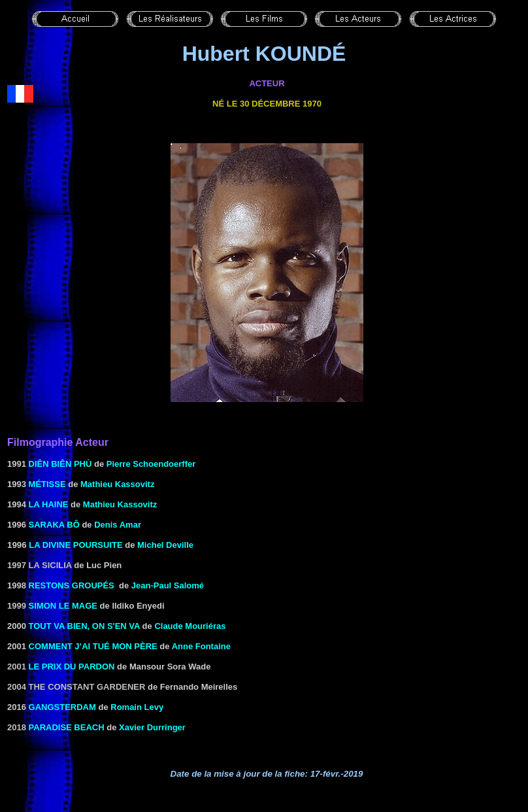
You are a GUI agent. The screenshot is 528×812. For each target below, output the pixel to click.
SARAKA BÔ (54, 525)
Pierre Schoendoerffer (151, 464)
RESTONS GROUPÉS (72, 585)
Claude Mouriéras (190, 626)
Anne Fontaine (201, 646)
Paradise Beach (67, 727)
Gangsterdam (62, 707)
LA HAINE (49, 504)
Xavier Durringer (152, 727)
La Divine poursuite (75, 545)
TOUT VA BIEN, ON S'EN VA (84, 626)
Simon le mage (63, 606)
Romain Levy (137, 707)
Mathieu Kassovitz (117, 484)
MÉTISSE (47, 484)
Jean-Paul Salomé (168, 585)
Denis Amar (118, 525)
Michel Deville (165, 545)
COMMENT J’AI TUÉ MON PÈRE (93, 646)
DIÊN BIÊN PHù (60, 464)
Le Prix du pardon (72, 667)
